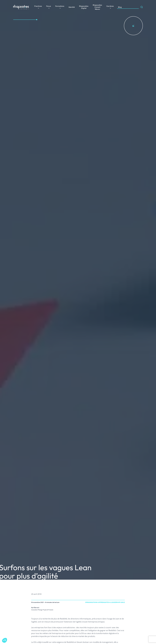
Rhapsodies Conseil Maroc (97, 7)
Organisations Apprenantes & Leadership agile (105, 602)
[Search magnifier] (142, 7)
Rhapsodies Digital (84, 7)
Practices (38, 6)
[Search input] (135, 7)
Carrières (110, 6)
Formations (60, 6)
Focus (49, 6)
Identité (72, 7)
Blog (120, 7)
